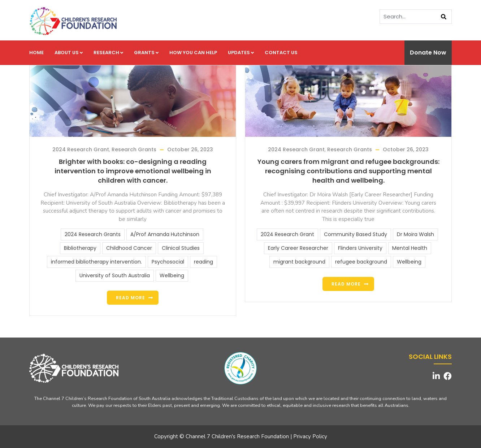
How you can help (193, 53)
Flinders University (360, 248)
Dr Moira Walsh (415, 234)
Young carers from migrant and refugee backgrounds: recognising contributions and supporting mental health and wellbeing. (348, 171)
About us (69, 53)
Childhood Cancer (129, 248)
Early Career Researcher (298, 248)
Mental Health (410, 248)
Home (36, 53)
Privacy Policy (310, 436)
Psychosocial (168, 262)
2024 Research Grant (81, 149)
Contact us (281, 53)
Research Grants (134, 149)
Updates (241, 53)
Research (108, 53)
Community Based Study (356, 234)
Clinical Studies (181, 248)
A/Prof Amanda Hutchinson (165, 234)
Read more (131, 298)
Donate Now (428, 53)
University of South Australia (115, 275)
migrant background (299, 262)
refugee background (361, 262)
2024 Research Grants (93, 234)
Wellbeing (172, 275)
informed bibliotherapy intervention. (96, 262)
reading (203, 262)
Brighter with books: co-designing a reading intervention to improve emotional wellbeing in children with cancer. (133, 171)
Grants (146, 53)
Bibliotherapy (80, 248)
